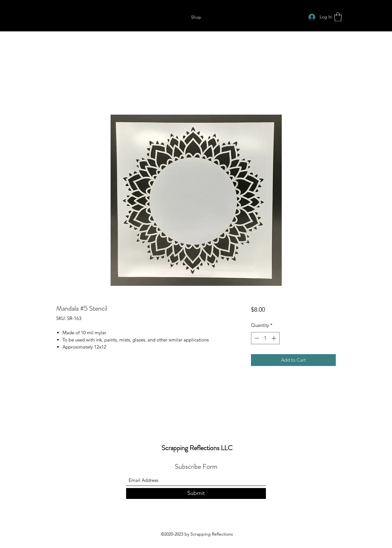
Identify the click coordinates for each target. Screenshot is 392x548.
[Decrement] (256, 338)
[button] (338, 17)
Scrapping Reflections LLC (197, 448)
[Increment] (274, 338)
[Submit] (196, 493)
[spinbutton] (265, 338)
